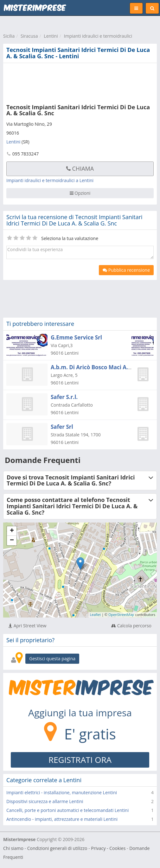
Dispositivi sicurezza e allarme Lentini (45, 801)
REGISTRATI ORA (80, 760)
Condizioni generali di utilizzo (57, 848)
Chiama (80, 168)
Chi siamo (13, 848)
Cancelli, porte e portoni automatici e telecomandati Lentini (67, 810)
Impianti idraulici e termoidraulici (98, 36)
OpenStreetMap (121, 615)
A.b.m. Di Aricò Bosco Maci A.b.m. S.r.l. (102, 367)
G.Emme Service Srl (76, 337)
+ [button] (12, 531)
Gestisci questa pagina (52, 659)
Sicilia (9, 36)
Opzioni (80, 193)
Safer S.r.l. (64, 397)
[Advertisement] (74, 82)
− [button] (12, 541)
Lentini (51, 36)
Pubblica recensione (126, 270)
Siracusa (29, 36)
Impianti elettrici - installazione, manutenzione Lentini (62, 792)
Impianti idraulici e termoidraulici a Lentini (50, 180)
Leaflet (96, 615)
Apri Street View (27, 626)
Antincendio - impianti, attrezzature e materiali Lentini (62, 819)
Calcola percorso (131, 626)
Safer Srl (62, 427)
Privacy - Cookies (108, 848)
